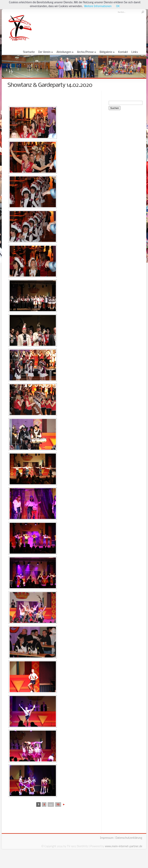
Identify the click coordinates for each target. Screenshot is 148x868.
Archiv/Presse (87, 52)
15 (58, 805)
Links (135, 52)
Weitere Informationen (98, 6)
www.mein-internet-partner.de (124, 847)
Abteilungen (65, 52)
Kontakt (123, 52)
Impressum (107, 838)
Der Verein (46, 52)
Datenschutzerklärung (129, 838)
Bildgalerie (107, 52)
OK (118, 6)
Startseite (29, 52)
